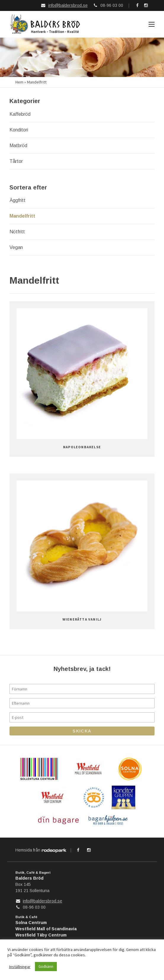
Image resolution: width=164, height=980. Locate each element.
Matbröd (18, 144)
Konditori (19, 129)
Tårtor (16, 160)
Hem (19, 81)
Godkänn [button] (46, 967)
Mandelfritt (22, 215)
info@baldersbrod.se (68, 5)
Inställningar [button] (20, 967)
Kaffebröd (20, 113)
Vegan (16, 246)
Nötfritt (17, 230)
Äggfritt (17, 199)
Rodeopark (54, 849)
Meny (152, 25)
